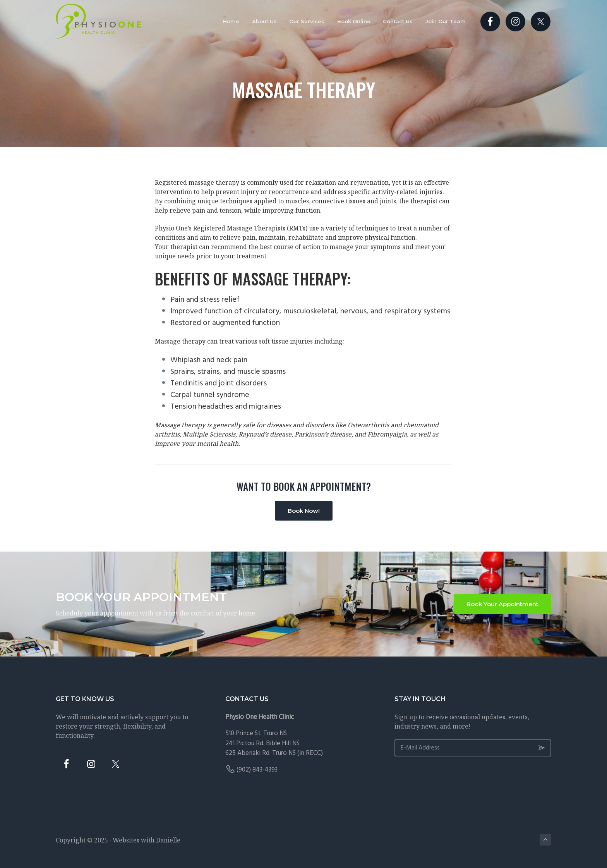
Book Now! (304, 511)
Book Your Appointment (502, 604)
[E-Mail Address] (473, 748)
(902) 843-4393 (257, 770)
